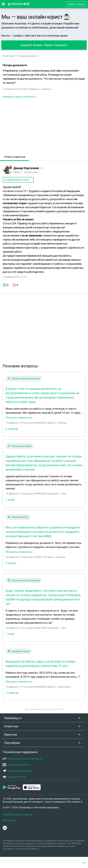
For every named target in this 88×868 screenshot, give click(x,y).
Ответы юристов (15, 157)
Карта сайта (9, 820)
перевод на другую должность (19, 97)
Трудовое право (27, 56)
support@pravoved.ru (17, 765)
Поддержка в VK (14, 777)
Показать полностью (19, 418)
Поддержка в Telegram (17, 771)
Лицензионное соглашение (18, 814)
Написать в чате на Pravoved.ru (22, 759)
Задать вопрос (77, 4)
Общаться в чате (17, 180)
